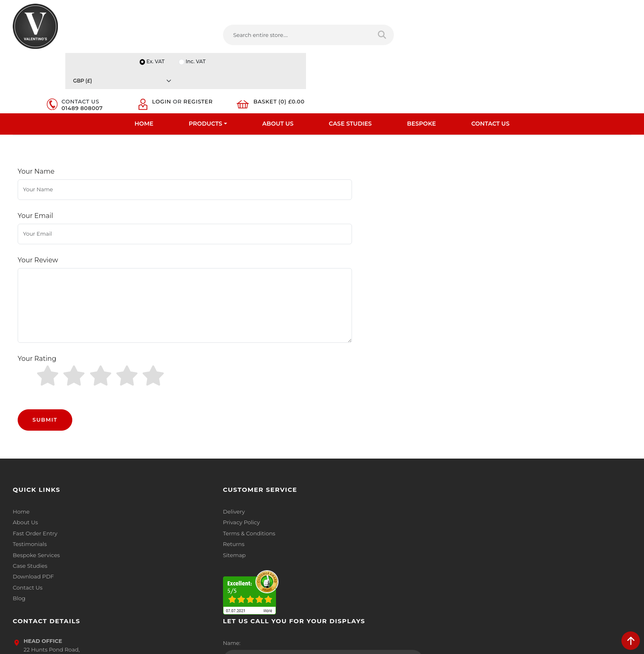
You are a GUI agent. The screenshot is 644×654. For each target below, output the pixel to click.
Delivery (181, 459)
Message (496, 532)
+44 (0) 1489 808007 (365, 546)
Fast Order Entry (35, 481)
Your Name (36, 181)
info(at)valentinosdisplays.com (378, 512)
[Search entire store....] (239, 37)
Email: (492, 496)
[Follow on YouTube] (384, 565)
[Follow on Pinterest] (401, 565)
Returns (181, 491)
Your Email (35, 210)
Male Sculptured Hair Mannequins (271, 127)
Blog (19, 545)
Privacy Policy (188, 470)
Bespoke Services (36, 502)
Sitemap (181, 502)
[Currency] (590, 9)
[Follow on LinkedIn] (368, 565)
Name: (493, 459)
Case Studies (351, 64)
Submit (45, 367)
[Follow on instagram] (417, 565)
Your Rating (37, 322)
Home (144, 64)
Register (521, 40)
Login (516, 34)
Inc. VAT (529, 9)
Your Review (38, 239)
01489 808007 (453, 40)
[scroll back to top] (631, 641)
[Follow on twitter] (351, 565)
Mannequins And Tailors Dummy (96, 127)
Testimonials (29, 491)
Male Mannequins (182, 127)
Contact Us (490, 64)
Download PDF (33, 523)
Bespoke (421, 64)
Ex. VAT (488, 9)
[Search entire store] (320, 37)
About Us (278, 64)
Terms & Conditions (196, 481)
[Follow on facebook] (334, 565)
